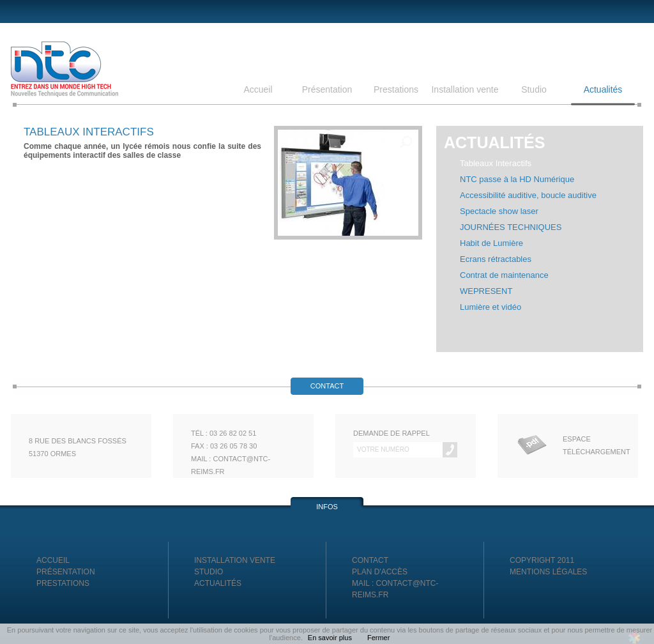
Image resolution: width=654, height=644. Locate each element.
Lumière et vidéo (490, 307)
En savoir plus (330, 638)
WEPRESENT (486, 291)
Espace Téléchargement (591, 445)
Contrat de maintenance (504, 275)
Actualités (603, 90)
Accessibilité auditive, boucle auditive (528, 195)
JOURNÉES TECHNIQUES (511, 227)
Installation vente (465, 90)
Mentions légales (548, 572)
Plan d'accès (380, 572)
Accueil (258, 90)
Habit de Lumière (491, 243)
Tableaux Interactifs (496, 163)
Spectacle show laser (499, 211)
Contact (370, 560)
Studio (534, 90)
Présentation (327, 90)
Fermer (378, 638)
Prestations (396, 90)
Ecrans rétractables (496, 259)
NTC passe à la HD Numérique (517, 179)
